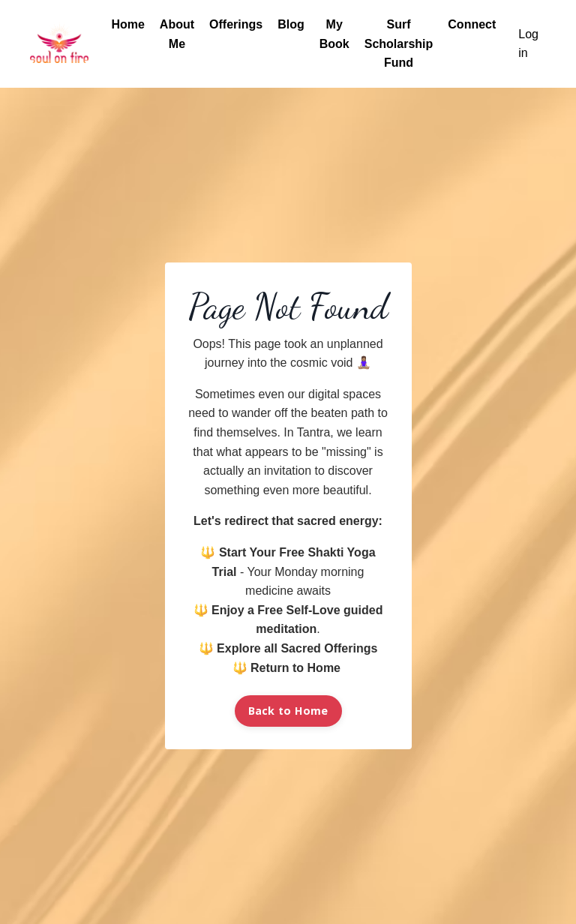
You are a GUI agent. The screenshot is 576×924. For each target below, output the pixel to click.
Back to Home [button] (288, 711)
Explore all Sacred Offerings (297, 648)
